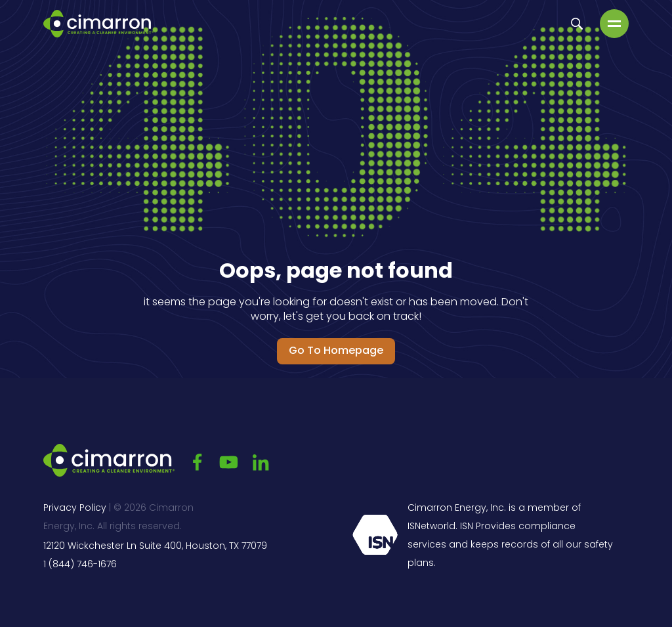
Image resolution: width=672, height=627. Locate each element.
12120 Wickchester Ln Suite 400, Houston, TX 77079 (155, 547)
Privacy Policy (75, 508)
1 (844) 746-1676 (80, 565)
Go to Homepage (336, 351)
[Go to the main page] (98, 24)
